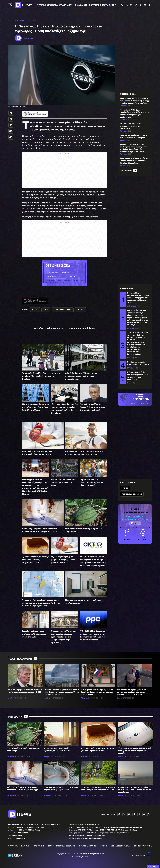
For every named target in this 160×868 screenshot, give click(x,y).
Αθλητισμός (132, 306)
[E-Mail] (11, 131)
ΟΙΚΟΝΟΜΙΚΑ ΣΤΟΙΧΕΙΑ (143, 846)
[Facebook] (11, 113)
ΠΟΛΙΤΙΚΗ (41, 5)
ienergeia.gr (48, 757)
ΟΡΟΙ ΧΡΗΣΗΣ (39, 846)
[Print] (11, 137)
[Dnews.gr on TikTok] (136, 5)
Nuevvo (85, 857)
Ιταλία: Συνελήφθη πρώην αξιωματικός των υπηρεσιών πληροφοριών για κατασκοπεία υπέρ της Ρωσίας (133, 692)
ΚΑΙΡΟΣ (125, 488)
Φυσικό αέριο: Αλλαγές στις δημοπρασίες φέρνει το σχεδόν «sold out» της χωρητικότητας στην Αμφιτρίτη (64, 637)
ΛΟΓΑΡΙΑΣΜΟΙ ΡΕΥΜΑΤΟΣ (132, 494)
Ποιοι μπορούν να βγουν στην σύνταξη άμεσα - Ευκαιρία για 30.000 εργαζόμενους (36, 407)
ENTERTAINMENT (108, 5)
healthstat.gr (11, 757)
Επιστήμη (131, 328)
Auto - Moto (19, 21)
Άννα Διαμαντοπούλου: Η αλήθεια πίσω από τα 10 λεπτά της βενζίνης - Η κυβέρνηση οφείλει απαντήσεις (135, 101)
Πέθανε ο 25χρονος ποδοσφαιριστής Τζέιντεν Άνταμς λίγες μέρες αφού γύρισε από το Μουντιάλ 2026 (138, 298)
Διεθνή (123, 119)
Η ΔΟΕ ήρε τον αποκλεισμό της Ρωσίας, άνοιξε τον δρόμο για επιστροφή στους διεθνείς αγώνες (97, 692)
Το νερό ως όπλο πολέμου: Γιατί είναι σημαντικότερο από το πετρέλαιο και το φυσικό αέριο (134, 790)
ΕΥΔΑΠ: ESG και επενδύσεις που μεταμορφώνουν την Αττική (64, 482)
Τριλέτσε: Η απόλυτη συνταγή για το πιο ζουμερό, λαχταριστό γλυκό (36, 560)
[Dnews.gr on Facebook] (122, 5)
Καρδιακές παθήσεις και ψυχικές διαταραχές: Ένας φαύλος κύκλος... (63, 560)
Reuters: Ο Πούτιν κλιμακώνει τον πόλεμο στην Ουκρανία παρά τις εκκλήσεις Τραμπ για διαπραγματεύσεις (62, 692)
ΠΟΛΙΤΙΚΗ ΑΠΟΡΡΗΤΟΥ (88, 846)
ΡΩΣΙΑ (46, 310)
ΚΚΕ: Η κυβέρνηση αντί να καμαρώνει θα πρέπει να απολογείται (131, 126)
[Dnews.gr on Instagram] (131, 5)
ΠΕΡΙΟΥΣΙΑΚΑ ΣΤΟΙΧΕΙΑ (63, 310)
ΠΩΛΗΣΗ (81, 310)
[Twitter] (11, 119)
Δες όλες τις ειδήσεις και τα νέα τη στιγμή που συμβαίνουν (64, 328)
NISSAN (35, 310)
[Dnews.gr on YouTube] (145, 5)
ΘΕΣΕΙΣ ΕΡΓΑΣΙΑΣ (92, 5)
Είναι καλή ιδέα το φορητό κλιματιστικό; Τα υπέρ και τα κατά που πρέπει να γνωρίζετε (135, 751)
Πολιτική (123, 106)
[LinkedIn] (11, 125)
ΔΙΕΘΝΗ (71, 5)
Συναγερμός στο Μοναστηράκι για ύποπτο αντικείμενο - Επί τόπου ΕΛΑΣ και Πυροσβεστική (134, 161)
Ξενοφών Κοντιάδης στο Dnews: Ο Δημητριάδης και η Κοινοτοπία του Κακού (93, 407)
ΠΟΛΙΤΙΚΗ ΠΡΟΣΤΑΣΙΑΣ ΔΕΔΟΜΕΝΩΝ (62, 846)
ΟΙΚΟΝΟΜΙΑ (52, 5)
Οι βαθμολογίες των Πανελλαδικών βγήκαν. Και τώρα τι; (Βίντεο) (92, 482)
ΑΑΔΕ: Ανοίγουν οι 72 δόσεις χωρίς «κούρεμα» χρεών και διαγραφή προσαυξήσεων (81, 376)
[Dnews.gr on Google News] (140, 5)
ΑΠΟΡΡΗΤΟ (154, 866)
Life (129, 383)
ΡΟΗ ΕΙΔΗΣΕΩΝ (128, 94)
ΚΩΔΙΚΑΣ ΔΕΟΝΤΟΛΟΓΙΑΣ (120, 846)
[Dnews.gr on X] (127, 5)
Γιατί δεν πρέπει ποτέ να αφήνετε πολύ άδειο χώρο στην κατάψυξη (34, 634)
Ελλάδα (123, 140)
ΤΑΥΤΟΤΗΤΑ (13, 846)
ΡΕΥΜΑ (127, 534)
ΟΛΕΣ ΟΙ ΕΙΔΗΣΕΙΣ (108, 814)
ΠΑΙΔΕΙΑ (79, 5)
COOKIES (104, 846)
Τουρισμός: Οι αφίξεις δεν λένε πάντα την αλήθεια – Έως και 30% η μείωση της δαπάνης (41, 376)
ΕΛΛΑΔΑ (62, 5)
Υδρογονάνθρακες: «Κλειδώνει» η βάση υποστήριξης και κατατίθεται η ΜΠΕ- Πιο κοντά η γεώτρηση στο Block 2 (41, 603)
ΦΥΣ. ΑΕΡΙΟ (143, 534)
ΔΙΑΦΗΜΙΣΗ (26, 846)
